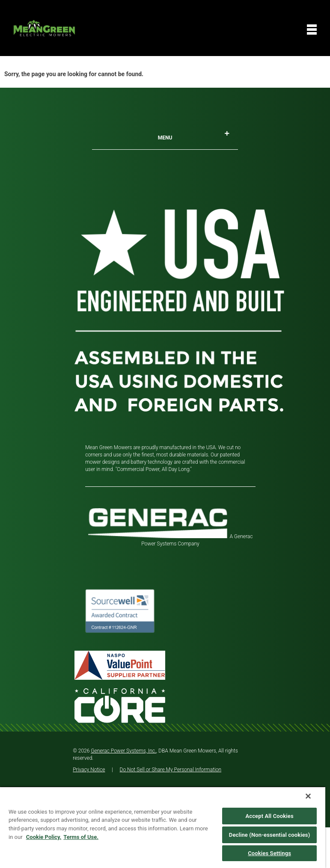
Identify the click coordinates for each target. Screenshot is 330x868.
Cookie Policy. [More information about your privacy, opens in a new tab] (44, 837)
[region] (163, 827)
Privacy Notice (89, 770)
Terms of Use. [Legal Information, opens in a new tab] (81, 837)
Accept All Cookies (269, 816)
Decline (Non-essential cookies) (270, 835)
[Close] (308, 796)
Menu (194, 136)
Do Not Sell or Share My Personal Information (171, 770)
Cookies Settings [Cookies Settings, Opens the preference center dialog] (269, 853)
